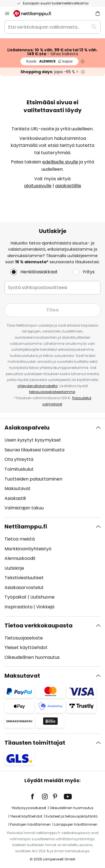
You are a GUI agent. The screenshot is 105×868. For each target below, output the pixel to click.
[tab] (53, 468)
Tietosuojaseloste (24, 638)
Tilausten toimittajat (35, 743)
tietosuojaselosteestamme (52, 392)
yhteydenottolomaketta (38, 386)
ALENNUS (49, 61)
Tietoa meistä (20, 539)
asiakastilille (68, 186)
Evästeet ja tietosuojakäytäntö (72, 816)
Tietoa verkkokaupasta (39, 625)
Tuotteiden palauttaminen (33, 479)
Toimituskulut (19, 469)
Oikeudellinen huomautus (32, 657)
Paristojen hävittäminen (30, 824)
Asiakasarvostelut (24, 587)
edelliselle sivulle (60, 162)
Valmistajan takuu (24, 508)
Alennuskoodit (20, 558)
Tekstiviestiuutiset (24, 578)
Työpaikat (16, 597)
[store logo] (36, 13)
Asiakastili (15, 498)
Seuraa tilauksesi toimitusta (34, 450)
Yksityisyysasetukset (29, 808)
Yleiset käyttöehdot (26, 647)
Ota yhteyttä (19, 459)
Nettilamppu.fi (26, 527)
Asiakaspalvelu (27, 428)
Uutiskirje (14, 568)
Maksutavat (17, 489)
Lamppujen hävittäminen (76, 824)
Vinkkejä (45, 607)
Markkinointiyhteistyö (28, 549)
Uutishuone (42, 597)
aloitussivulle (38, 186)
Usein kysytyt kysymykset (33, 440)
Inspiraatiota (18, 607)
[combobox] (53, 27)
